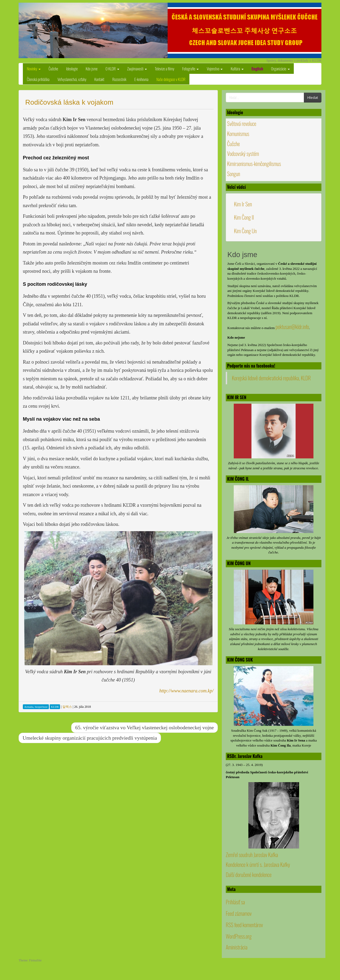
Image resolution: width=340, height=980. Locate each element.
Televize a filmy (165, 69)
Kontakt (99, 79)
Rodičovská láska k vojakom (69, 102)
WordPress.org (239, 936)
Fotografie (190, 69)
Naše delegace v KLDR (171, 79)
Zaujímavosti (137, 69)
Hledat (313, 97)
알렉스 (67, 707)
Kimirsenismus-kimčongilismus (254, 164)
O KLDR (112, 69)
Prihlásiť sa (235, 902)
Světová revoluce (242, 123)
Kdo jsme (92, 69)
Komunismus (238, 134)
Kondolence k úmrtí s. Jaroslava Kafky (258, 864)
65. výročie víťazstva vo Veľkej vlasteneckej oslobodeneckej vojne (144, 728)
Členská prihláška (38, 79)
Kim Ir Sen (243, 204)
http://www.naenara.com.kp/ (186, 691)
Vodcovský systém (243, 154)
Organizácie (280, 69)
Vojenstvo (215, 69)
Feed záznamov (239, 913)
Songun (234, 174)
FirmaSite (35, 960)
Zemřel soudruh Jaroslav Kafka (252, 855)
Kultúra (237, 69)
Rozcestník (119, 79)
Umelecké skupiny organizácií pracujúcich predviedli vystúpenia (90, 738)
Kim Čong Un (245, 231)
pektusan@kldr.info (292, 327)
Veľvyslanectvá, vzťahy (72, 79)
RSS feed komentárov (244, 925)
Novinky (34, 69)
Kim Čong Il (244, 217)
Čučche (53, 69)
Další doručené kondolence (249, 875)
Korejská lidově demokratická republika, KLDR (271, 378)
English (257, 69)
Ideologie (72, 69)
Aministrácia (237, 947)
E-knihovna (141, 79)
